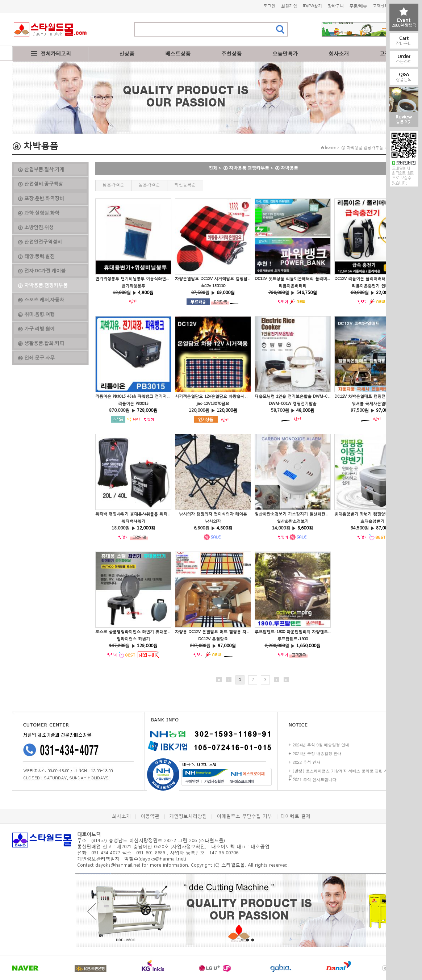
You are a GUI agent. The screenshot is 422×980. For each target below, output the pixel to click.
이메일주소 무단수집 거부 (244, 816)
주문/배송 (358, 6)
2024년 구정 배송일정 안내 (317, 753)
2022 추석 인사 (307, 762)
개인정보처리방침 (188, 816)
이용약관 (150, 816)
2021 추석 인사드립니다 (315, 780)
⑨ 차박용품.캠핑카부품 (246, 168)
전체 (213, 168)
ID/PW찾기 (312, 6)
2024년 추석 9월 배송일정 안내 (321, 745)
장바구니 (336, 6)
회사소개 (339, 53)
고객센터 (381, 6)
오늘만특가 (285, 53)
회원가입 (289, 6)
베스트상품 (178, 53)
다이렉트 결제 (295, 816)
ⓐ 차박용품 (287, 168)
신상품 (127, 53)
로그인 (269, 6)
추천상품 (231, 53)
